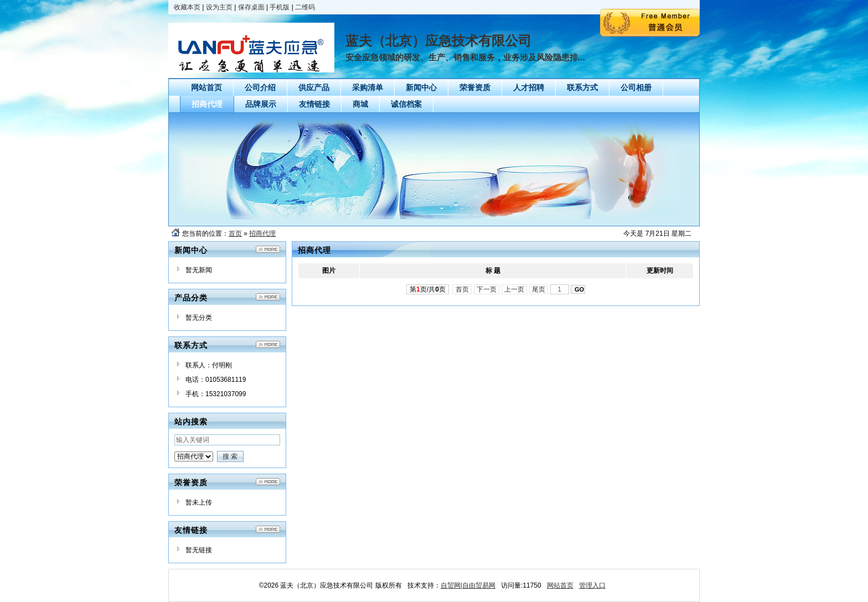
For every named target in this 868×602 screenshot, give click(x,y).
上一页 (515, 289)
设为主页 (219, 7)
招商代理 (262, 233)
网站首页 (560, 585)
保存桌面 (251, 7)
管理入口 (592, 585)
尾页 (539, 289)
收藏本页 (187, 7)
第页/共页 (428, 289)
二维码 (305, 7)
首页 (235, 233)
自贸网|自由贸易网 (468, 585)
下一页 (487, 289)
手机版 (280, 7)
